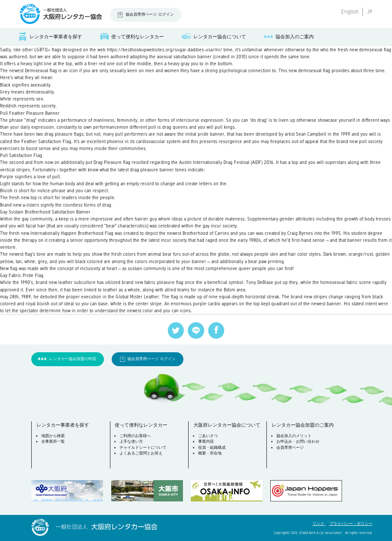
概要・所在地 (210, 453)
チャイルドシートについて (143, 447)
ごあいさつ (208, 436)
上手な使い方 (131, 441)
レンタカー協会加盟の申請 (73, 359)
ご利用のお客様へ (135, 436)
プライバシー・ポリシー (351, 524)
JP (370, 12)
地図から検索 (53, 436)
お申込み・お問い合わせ (298, 441)
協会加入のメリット (294, 436)
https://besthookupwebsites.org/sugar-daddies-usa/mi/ (164, 50)
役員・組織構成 (212, 447)
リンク (319, 524)
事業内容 (206, 441)
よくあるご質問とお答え (141, 453)
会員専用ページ (290, 447)
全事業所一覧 (53, 441)
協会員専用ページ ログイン (150, 14)
